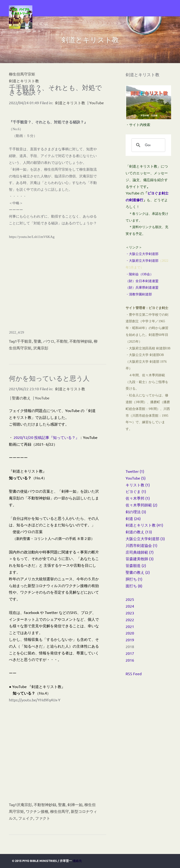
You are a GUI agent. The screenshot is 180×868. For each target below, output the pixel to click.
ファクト (43, 818)
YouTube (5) (136, 478)
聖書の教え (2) (138, 572)
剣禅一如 (75, 804)
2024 (130, 606)
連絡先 (77, 861)
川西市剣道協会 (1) (141, 545)
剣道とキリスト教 (24, 81)
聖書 (37, 341)
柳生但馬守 (60, 811)
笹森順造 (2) (136, 565)
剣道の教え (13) (139, 532)
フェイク (26, 818)
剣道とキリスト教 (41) (144, 525)
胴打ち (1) (134, 579)
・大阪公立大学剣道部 (142, 254)
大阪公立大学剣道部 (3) (145, 538)
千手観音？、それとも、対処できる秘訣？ (55, 90)
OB (144, 274)
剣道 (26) (133, 518)
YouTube (97, 103)
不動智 (62, 341)
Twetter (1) (135, 471)
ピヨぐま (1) (136, 491)
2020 (130, 633)
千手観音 (24, 341)
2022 (130, 620)
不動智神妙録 (81, 341)
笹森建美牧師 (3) (140, 559)
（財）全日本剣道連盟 (142, 281)
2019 (130, 640)
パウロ (49, 341)
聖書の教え (21, 398)
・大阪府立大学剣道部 (142, 261)
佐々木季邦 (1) (138, 498)
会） (150, 274)
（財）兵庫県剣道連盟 (142, 288)
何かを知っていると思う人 (49, 378)
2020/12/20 (24, 437)
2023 (130, 613)
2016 (130, 660)
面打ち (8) (134, 586)
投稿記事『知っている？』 (57, 438)
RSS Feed (134, 674)
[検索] (148, 145)
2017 (130, 653)
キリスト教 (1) (138, 485)
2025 (130, 599)
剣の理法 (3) (136, 512)
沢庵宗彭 (41, 348)
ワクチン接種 (37, 811)
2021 (130, 626)
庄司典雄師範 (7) (140, 552)
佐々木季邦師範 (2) (141, 505)
